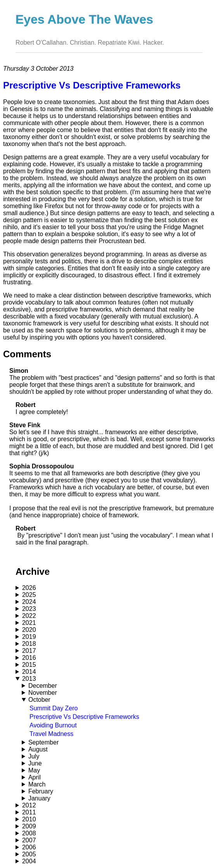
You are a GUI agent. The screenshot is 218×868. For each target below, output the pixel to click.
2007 (29, 840)
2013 (29, 679)
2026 (29, 588)
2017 (29, 651)
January (39, 798)
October (39, 700)
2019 (29, 637)
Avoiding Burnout (53, 725)
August (38, 749)
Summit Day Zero (54, 708)
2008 (29, 833)
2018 (29, 644)
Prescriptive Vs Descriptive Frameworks (84, 717)
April (35, 777)
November (43, 693)
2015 (29, 665)
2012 (29, 805)
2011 (29, 812)
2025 (29, 595)
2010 (29, 819)
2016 (29, 658)
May (34, 770)
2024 (29, 602)
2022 (29, 616)
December (43, 686)
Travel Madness (51, 734)
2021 (29, 623)
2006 (29, 847)
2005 (29, 854)
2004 (29, 861)
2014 (29, 672)
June (35, 763)
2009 (29, 826)
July (34, 756)
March (37, 784)
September (43, 742)
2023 (29, 609)
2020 (29, 630)
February (41, 791)
